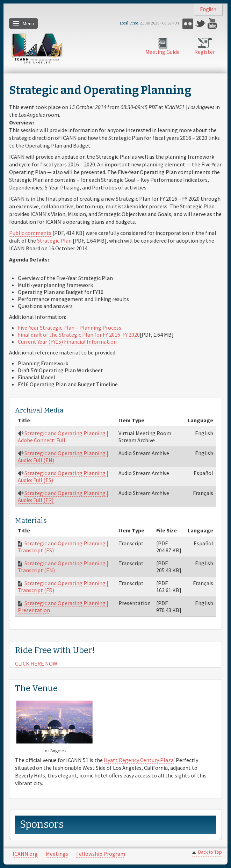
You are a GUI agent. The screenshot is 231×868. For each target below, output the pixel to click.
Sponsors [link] (42, 824)
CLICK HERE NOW (36, 663)
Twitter (200, 24)
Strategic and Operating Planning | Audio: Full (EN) (63, 457)
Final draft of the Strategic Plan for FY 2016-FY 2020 (79, 335)
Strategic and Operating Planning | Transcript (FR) (63, 587)
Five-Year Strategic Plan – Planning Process (70, 328)
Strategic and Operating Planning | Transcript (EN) (63, 567)
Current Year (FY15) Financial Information (67, 342)
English (208, 9)
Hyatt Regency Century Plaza (139, 760)
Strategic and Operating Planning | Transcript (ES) (63, 547)
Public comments (30, 233)
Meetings (57, 854)
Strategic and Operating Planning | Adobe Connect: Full (63, 437)
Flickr (188, 24)
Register (205, 52)
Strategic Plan (54, 241)
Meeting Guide (163, 52)
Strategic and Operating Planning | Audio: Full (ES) (63, 476)
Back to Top (210, 852)
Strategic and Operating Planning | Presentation (63, 607)
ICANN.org (25, 854)
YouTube (213, 24)
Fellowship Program (101, 854)
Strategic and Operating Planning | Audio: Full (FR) (63, 496)
